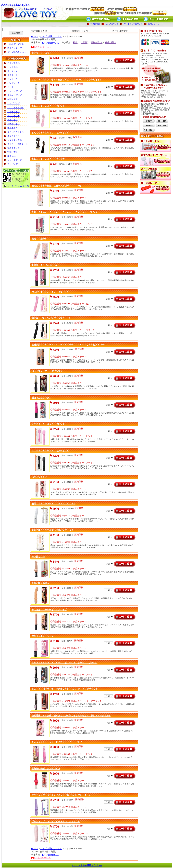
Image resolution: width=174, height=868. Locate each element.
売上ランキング (15, 48)
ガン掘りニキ (38, 557)
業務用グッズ (14, 148)
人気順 (84, 42)
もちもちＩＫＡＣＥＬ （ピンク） (49, 106)
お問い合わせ (154, 24)
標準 (75, 42)
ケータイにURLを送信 (18, 186)
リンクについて (112, 24)
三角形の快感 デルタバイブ (46, 769)
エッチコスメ (14, 136)
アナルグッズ (14, 124)
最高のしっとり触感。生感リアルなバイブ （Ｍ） (57, 186)
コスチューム (14, 112)
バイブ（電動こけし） (51, 36)
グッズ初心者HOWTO (17, 52)
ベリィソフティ (39, 477)
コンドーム (13, 79)
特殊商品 (11, 156)
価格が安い (96, 42)
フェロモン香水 (15, 140)
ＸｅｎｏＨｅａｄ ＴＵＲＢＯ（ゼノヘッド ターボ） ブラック (65, 663)
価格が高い (111, 42)
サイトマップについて (133, 24)
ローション (13, 71)
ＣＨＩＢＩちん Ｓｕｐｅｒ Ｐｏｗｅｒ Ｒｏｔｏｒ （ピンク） (66, 212)
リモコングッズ (15, 91)
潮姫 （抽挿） (39, 239)
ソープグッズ (14, 103)
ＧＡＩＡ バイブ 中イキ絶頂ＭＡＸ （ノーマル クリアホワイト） (67, 80)
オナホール (13, 75)
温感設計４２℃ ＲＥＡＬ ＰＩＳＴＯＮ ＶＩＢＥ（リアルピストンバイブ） (71, 345)
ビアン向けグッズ (16, 132)
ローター (11, 87)
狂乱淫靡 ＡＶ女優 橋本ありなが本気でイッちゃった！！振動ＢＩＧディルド (71, 716)
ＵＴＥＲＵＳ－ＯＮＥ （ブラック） (50, 451)
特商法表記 (95, 24)
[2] (36, 47)
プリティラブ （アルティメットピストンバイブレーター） (61, 795)
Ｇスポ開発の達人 (40, 583)
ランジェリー (14, 116)
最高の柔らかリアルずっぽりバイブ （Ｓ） (54, 530)
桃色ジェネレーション (43, 636)
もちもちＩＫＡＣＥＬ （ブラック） (50, 133)
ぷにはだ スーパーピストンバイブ (49, 610)
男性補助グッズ (15, 95)
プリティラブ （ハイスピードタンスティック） (56, 822)
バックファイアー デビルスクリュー (50, 371)
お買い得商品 (14, 63)
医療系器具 (13, 128)
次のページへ (44, 47)
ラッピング (13, 164)
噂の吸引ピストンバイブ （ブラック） (51, 318)
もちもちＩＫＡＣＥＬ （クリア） (49, 159)
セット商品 (13, 67)
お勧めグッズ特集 (16, 44)
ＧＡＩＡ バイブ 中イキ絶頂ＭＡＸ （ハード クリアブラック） (66, 689)
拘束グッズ (13, 120)
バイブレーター (15, 83)
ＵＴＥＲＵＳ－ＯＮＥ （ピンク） (49, 424)
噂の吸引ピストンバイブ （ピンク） (50, 292)
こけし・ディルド (16, 107)
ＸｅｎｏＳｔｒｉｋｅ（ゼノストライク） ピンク (57, 742)
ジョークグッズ (15, 160)
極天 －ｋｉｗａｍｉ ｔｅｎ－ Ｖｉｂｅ (54, 504)
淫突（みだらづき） (41, 398)
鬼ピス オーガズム (41, 53)
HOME (35, 36)
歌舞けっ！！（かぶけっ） (45, 265)
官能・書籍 (13, 152)
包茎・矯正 (13, 99)
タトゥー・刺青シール (18, 144)
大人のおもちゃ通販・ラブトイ (16, 5)
